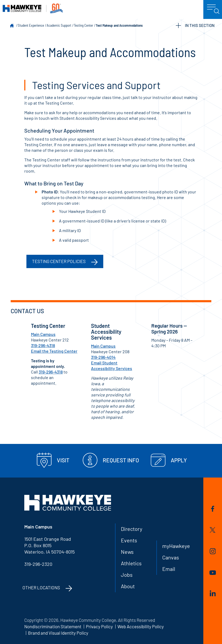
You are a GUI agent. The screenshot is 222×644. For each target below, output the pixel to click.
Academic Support (59, 25)
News (127, 552)
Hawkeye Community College (33, 8)
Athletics (131, 563)
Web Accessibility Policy (141, 626)
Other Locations (41, 587)
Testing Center (84, 25)
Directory (132, 529)
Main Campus (43, 334)
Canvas (171, 557)
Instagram (213, 551)
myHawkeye (176, 546)
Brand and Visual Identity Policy (58, 633)
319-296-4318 (43, 345)
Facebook (213, 509)
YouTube (213, 573)
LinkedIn (213, 593)
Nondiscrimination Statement (53, 626)
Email (169, 569)
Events (129, 540)
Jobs (127, 575)
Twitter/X (213, 530)
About (128, 586)
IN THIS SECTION (195, 25)
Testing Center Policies (59, 261)
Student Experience (31, 25)
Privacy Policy (99, 626)
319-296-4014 (103, 357)
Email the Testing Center (54, 351)
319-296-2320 (38, 564)
